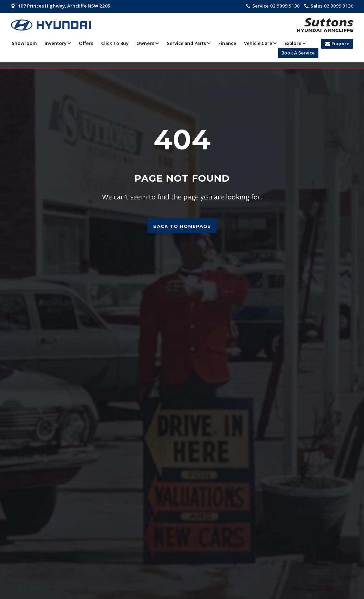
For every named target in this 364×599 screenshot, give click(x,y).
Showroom (24, 43)
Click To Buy (115, 43)
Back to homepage (182, 226)
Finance (227, 43)
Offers (86, 43)
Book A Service (298, 53)
